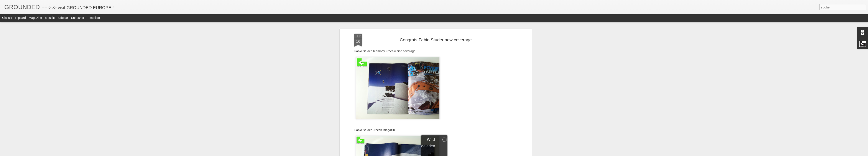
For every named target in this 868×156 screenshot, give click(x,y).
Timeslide (93, 18)
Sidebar (63, 18)
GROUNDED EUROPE (89, 8)
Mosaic (50, 18)
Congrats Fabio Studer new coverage (436, 36)
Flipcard (20, 18)
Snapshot (78, 18)
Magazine (35, 18)
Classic (7, 18)
